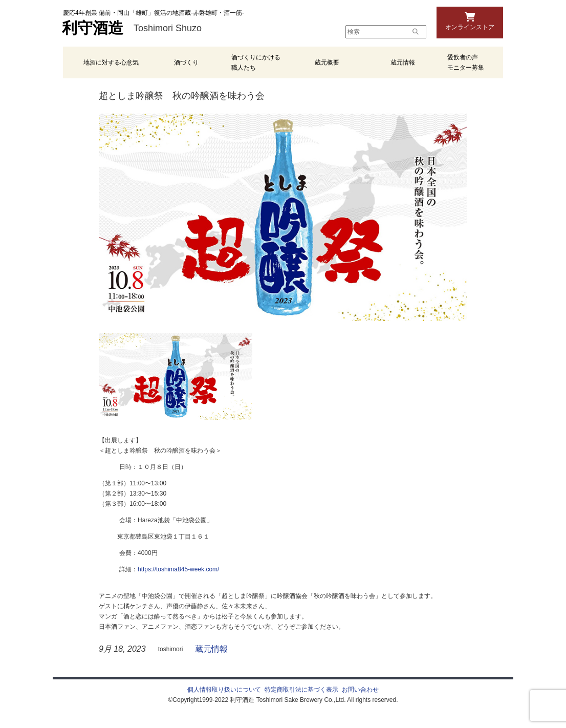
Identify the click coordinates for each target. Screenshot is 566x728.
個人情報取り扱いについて (224, 690)
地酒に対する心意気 (111, 62)
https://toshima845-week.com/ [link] (178, 569)
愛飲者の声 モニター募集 (466, 62)
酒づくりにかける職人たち (256, 62)
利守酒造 (93, 28)
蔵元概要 (327, 62)
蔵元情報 (403, 62)
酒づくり (186, 62)
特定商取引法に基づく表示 (301, 690)
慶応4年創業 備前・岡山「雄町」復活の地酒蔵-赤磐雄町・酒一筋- (154, 13)
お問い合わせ (360, 690)
